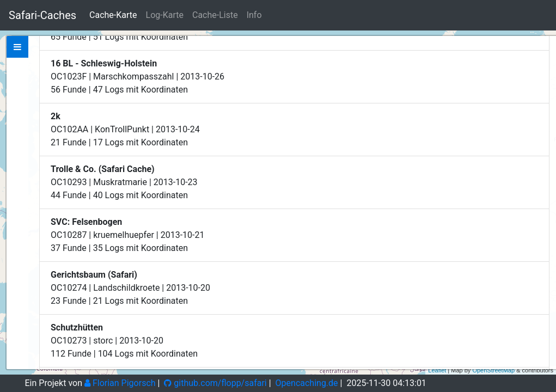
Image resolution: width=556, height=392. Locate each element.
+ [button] (542, 45)
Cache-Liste (215, 15)
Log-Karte (165, 15)
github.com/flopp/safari (215, 383)
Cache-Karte (113, 15)
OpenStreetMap (493, 370)
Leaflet (437, 370)
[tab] (17, 47)
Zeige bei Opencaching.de (122, 119)
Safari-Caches (42, 15)
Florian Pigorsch (120, 383)
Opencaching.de (307, 383)
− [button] (542, 62)
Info (254, 15)
